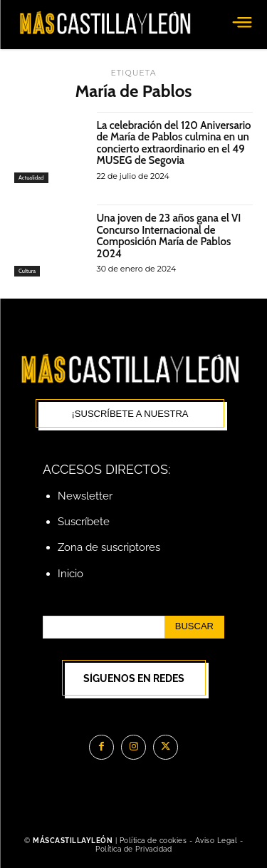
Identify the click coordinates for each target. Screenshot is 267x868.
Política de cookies (153, 841)
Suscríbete (84, 522)
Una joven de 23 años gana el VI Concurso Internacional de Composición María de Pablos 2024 (169, 236)
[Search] (194, 627)
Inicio (70, 574)
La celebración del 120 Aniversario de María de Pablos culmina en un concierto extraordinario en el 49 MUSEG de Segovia (174, 143)
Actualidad (31, 177)
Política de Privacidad (133, 849)
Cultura (27, 271)
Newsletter (85, 496)
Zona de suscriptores (109, 547)
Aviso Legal (218, 841)
